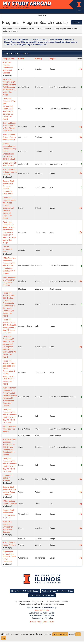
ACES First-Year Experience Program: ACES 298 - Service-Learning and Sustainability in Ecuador (9, 266)
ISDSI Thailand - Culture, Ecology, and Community (9, 137)
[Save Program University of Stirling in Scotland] (81, 479)
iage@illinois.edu (42, 610)
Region (52, 59)
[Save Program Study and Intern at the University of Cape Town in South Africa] (81, 127)
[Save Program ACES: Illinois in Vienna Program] (81, 545)
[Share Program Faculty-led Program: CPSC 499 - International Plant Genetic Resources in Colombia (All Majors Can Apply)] (82, 109)
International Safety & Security (42, 595)
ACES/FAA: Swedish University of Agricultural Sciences (8, 68)
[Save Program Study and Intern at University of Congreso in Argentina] (81, 281)
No (4, 638)
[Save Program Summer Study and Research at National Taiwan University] (81, 492)
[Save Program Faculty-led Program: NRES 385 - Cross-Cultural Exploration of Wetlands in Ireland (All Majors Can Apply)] (81, 208)
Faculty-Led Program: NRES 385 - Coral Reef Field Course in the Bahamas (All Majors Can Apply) (10, 87)
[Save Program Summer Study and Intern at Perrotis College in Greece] (81, 514)
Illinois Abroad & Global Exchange (25, 591)
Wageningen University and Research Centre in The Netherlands (9, 557)
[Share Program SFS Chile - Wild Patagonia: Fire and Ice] (82, 429)
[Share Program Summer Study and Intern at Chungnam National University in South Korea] (82, 187)
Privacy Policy (36, 622)
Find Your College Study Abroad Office (57, 591)
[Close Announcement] (80, 29)
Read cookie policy (60, 634)
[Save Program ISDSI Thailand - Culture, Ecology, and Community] (81, 137)
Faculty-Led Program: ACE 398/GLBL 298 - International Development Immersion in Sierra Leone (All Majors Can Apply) (9, 232)
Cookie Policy (48, 622)
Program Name (9, 59)
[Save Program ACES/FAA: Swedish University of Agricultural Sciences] (81, 69)
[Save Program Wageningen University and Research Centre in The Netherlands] (81, 558)
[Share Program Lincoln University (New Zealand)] (82, 164)
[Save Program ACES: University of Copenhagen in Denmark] (81, 173)
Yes (78, 634)
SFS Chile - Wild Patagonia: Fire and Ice (9, 429)
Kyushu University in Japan (8, 249)
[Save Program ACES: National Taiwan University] (81, 504)
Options (77, 22)
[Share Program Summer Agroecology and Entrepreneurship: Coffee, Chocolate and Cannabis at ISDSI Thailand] (82, 151)
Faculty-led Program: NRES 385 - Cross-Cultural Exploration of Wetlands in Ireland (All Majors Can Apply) (9, 208)
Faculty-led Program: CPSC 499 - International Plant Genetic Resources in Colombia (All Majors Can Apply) (9, 109)
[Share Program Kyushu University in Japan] (82, 250)
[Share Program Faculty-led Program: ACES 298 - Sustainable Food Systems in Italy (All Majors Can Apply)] (82, 326)
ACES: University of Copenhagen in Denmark (10, 172)
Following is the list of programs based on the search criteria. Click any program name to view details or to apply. (42, 30)
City (21, 59)
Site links (42, 16)
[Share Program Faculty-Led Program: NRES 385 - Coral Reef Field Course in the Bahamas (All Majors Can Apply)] (82, 87)
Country (39, 59)
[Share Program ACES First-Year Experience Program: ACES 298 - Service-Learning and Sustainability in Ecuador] (82, 266)
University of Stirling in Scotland (8, 478)
